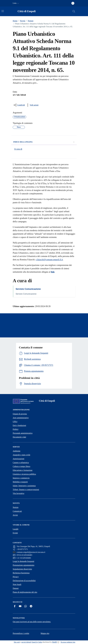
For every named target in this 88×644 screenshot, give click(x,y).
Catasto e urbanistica (21, 463)
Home (15, 21)
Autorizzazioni (18, 459)
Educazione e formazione (23, 470)
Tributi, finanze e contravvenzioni (26, 490)
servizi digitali (26, 642)
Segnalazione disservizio (22, 569)
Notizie (29, 21)
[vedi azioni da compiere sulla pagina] (32, 105)
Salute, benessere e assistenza (24, 486)
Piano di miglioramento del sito (25, 592)
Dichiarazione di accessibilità (24, 581)
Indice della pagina (44, 142)
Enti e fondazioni (19, 425)
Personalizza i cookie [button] (21, 633)
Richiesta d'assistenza (21, 573)
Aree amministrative (21, 418)
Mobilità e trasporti (20, 482)
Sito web (17, 642)
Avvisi (15, 515)
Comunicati (17, 511)
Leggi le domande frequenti (23, 561)
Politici (16, 429)
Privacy (16, 577)
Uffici (15, 422)
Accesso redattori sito (68, 642)
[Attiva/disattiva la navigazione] (3, 11)
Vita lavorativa (18, 493)
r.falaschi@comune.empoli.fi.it (49, 260)
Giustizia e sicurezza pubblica (24, 474)
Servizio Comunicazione (28, 289)
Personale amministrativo (23, 433)
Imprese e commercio (21, 478)
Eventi (15, 533)
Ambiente (17, 451)
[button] (16, 3)
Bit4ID (55, 642)
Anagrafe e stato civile (21, 455)
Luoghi (16, 529)
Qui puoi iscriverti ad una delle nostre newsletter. (32, 622)
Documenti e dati (19, 437)
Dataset (16, 588)
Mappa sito (45, 633)
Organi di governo (20, 414)
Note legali (17, 584)
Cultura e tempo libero (21, 466)
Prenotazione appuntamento (24, 565)
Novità (21, 21)
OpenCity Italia (37, 642)
